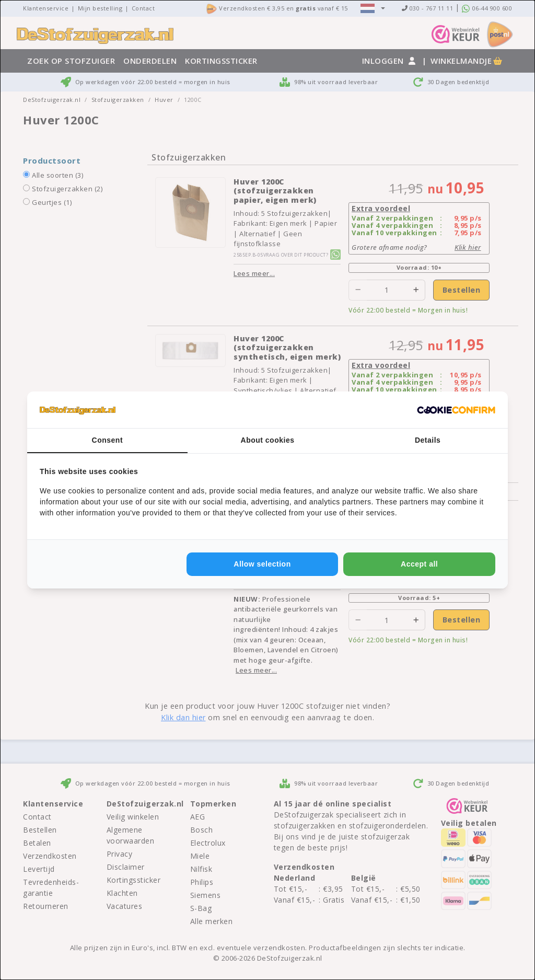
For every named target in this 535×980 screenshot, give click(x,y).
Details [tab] (428, 440)
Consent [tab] (108, 440)
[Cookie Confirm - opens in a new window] (456, 410)
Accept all (419, 564)
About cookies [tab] (268, 440)
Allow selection (262, 564)
